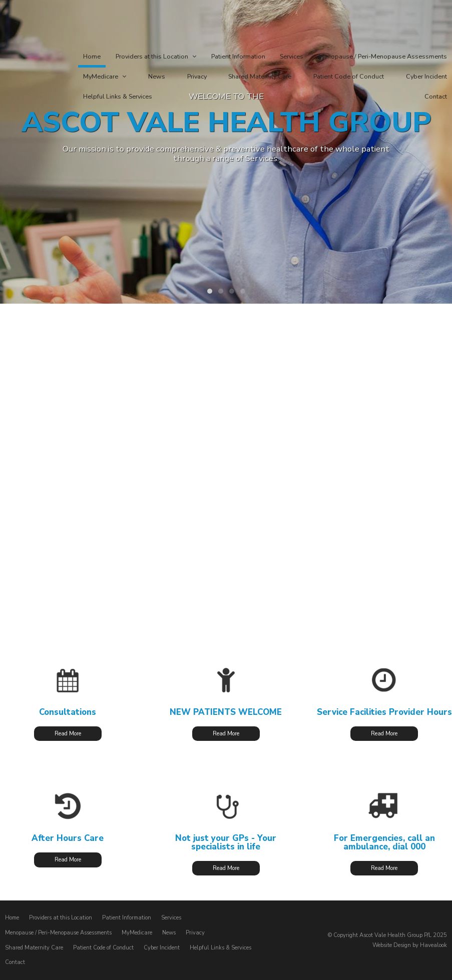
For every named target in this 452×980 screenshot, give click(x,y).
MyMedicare (137, 933)
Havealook (433, 945)
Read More (68, 734)
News (169, 933)
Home (12, 918)
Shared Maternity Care (34, 947)
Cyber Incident (162, 947)
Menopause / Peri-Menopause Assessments (58, 933)
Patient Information (127, 918)
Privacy (195, 933)
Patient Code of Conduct (103, 947)
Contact (15, 962)
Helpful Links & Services (220, 947)
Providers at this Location (61, 918)
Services (171, 918)
